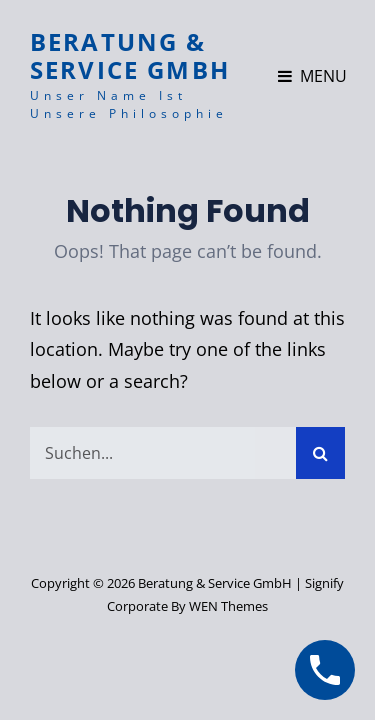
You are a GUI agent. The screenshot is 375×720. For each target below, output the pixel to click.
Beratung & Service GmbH (130, 55)
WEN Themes (228, 606)
